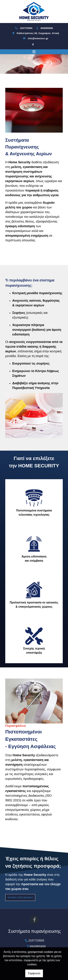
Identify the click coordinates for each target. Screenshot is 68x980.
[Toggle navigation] (34, 52)
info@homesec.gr (38, 38)
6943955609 (47, 28)
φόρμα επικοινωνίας (20, 897)
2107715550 (26, 28)
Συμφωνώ (34, 973)
